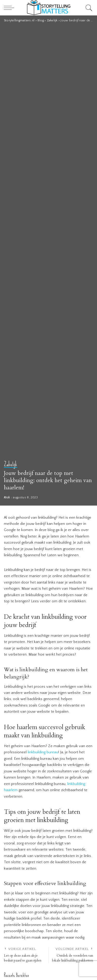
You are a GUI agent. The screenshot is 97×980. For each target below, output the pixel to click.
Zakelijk (11, 465)
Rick (7, 498)
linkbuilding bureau (43, 752)
